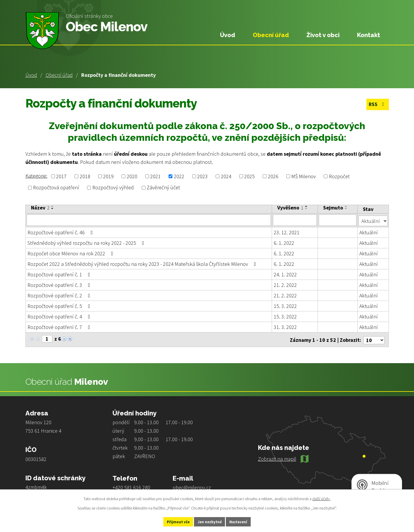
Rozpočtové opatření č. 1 (60, 274)
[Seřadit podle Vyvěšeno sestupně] (306, 209)
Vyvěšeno (290, 208)
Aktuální (369, 232)
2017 (61, 176)
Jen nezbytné (209, 521)
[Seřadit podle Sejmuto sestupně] (347, 209)
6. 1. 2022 (284, 242)
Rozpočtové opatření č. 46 (61, 232)
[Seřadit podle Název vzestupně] (53, 206)
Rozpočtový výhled (113, 188)
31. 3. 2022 (285, 326)
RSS (376, 105)
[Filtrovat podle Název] (149, 220)
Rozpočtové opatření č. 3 (60, 284)
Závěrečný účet (163, 188)
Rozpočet (339, 176)
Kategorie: (36, 176)
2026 (273, 176)
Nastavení (245, 521)
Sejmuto (333, 208)
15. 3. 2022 (285, 305)
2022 (179, 176)
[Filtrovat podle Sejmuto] (338, 220)
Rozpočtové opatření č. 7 (60, 326)
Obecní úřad (59, 75)
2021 (155, 176)
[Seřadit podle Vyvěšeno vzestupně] (306, 206)
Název (40, 208)
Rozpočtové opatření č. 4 (60, 316)
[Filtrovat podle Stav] (373, 220)
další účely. (321, 498)
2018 (85, 176)
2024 (226, 176)
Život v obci (323, 35)
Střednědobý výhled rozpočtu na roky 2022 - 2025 (87, 242)
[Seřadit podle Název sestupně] (53, 209)
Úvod (31, 75)
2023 (202, 176)
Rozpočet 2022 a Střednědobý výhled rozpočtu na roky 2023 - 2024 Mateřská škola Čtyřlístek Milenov (143, 263)
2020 (132, 176)
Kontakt (369, 35)
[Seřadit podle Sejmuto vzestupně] (347, 206)
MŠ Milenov (304, 176)
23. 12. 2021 (287, 232)
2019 (108, 176)
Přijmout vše (171, 521)
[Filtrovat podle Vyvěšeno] (295, 220)
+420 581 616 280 (131, 486)
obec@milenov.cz (192, 486)
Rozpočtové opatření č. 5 (60, 305)
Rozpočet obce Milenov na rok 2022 (72, 253)
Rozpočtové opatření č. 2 (60, 295)
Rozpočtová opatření (56, 188)
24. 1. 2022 (285, 274)
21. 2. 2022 (285, 284)
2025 (250, 176)
